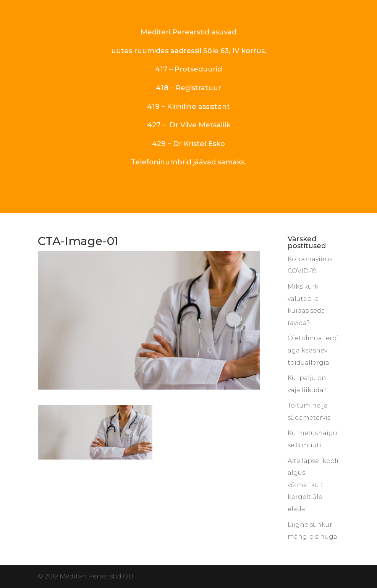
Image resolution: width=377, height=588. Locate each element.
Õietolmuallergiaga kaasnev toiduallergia (313, 350)
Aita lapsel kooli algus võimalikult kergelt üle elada (313, 485)
